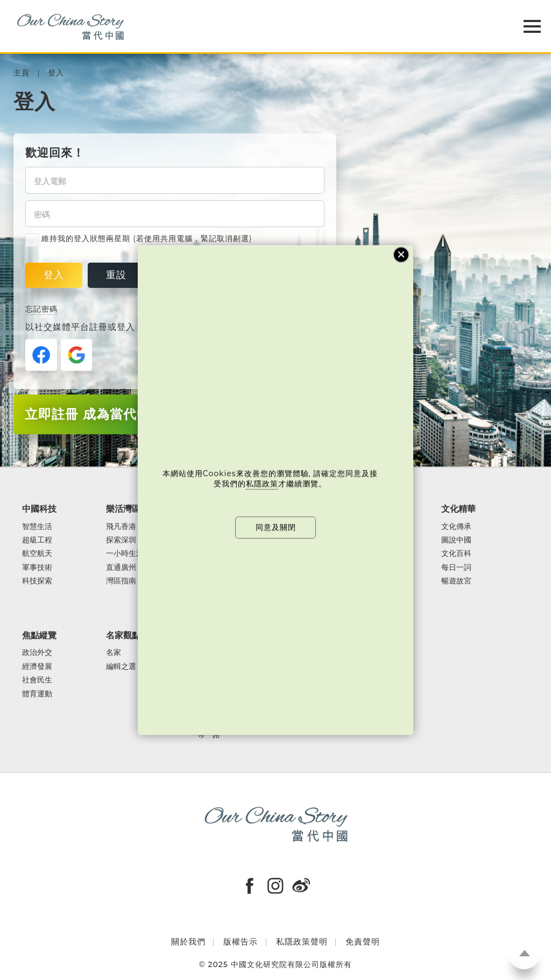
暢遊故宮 (456, 581)
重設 (116, 275)
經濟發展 (37, 667)
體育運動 (37, 694)
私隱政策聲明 (302, 942)
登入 (56, 73)
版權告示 (241, 942)
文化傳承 (456, 527)
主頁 (22, 73)
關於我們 (188, 942)
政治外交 (37, 653)
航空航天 (37, 554)
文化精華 (458, 509)
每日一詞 (456, 567)
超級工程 (37, 540)
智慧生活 (37, 527)
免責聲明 (363, 942)
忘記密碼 (41, 309)
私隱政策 (262, 484)
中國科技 (39, 509)
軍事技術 (37, 567)
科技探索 (37, 581)
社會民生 (37, 680)
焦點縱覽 (39, 635)
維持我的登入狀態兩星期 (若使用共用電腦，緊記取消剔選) (139, 239)
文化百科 (456, 554)
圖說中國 (456, 540)
